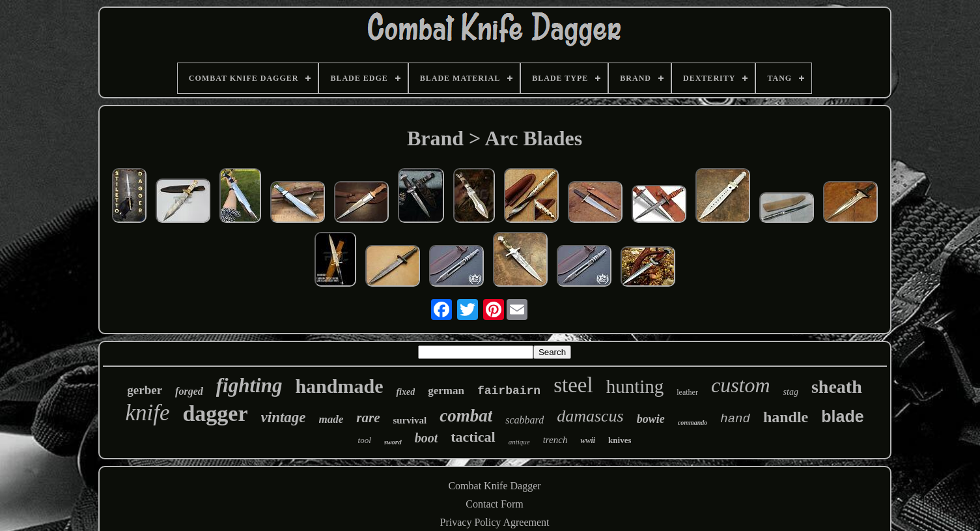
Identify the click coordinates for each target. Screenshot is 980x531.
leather (687, 392)
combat (466, 416)
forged (189, 391)
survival (410, 420)
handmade (339, 386)
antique (519, 442)
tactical (473, 437)
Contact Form (494, 504)
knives (620, 440)
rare (368, 418)
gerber (145, 390)
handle (786, 417)
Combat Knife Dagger (494, 486)
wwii (588, 440)
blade (842, 416)
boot (427, 438)
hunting (635, 386)
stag (791, 392)
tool (365, 440)
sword (393, 442)
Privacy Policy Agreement (495, 522)
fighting (249, 385)
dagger (215, 413)
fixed (405, 392)
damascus (590, 416)
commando (693, 423)
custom (741, 385)
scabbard (525, 420)
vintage (284, 417)
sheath (837, 387)
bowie (651, 419)
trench (555, 440)
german (446, 391)
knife (147, 413)
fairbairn (509, 391)
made (331, 419)
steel (573, 385)
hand (735, 419)
